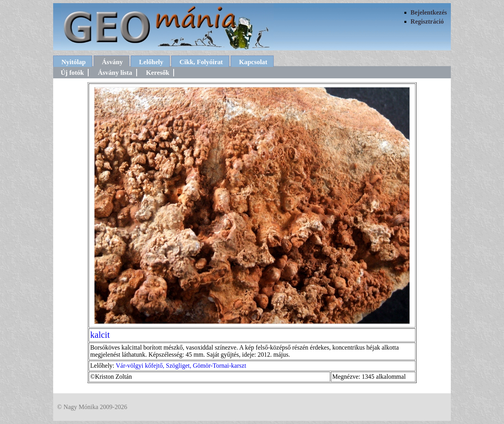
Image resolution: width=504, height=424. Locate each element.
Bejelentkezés (429, 12)
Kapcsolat (253, 62)
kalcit (100, 335)
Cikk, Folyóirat (201, 62)
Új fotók (72, 73)
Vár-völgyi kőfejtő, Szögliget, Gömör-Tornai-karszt (181, 366)
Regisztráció (427, 21)
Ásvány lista (115, 73)
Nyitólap (74, 62)
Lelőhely (151, 62)
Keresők (158, 73)
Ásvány (112, 62)
